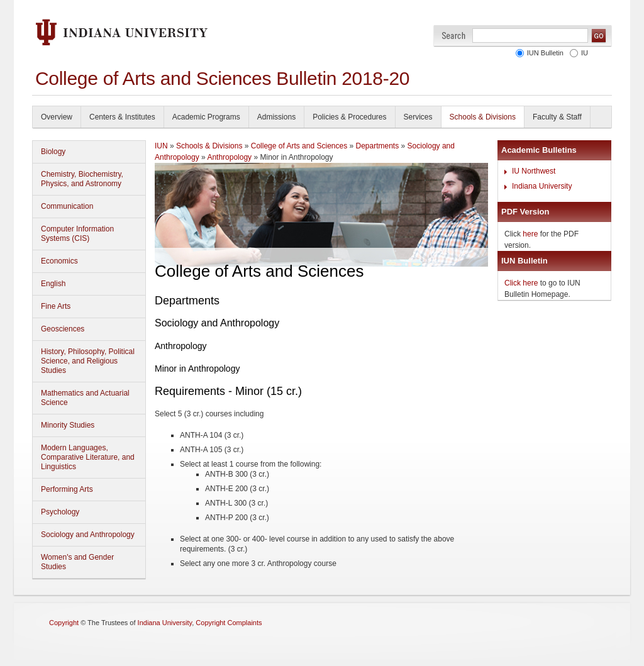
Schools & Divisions (483, 117)
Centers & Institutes (122, 117)
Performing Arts (67, 489)
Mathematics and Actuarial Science (85, 398)
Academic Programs (206, 117)
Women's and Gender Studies (77, 562)
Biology (53, 152)
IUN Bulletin (545, 53)
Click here (521, 283)
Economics (59, 261)
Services (418, 117)
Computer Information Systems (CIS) (77, 234)
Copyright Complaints (229, 623)
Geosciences (63, 329)
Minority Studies (68, 425)
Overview (57, 117)
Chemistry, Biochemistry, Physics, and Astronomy (82, 179)
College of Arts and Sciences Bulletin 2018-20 (222, 78)
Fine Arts (56, 306)
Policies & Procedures (349, 117)
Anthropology (229, 157)
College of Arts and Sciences (299, 146)
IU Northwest (534, 171)
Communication (67, 206)
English (53, 284)
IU (585, 53)
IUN (161, 146)
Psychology (60, 512)
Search (454, 36)
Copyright (64, 623)
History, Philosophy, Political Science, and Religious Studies (88, 361)
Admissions (276, 117)
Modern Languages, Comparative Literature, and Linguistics (88, 457)
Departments (378, 146)
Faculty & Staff (557, 117)
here (530, 234)
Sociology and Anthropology (88, 535)
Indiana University (542, 186)
